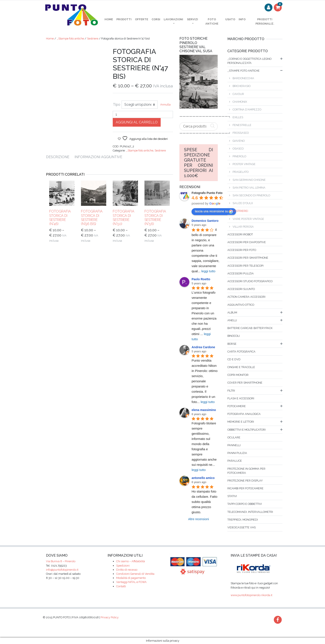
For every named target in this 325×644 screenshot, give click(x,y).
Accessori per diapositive (247, 242)
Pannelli (234, 445)
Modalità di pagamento (131, 578)
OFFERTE (142, 19)
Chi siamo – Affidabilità (131, 561)
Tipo (117, 105)
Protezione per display (245, 481)
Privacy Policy (110, 617)
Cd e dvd (234, 359)
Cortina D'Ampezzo (247, 109)
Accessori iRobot (240, 234)
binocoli (234, 336)
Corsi (156, 19)
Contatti (121, 586)
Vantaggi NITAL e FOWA (131, 582)
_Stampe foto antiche (70, 39)
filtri (231, 391)
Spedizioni (123, 566)
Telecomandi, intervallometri (250, 512)
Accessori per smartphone (248, 258)
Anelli (232, 320)
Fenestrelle (242, 125)
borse (232, 344)
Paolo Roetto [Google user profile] (201, 279)
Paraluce (235, 461)
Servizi (193, 19)
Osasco (238, 149)
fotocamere (237, 406)
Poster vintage (244, 164)
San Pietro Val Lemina (249, 188)
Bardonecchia (243, 78)
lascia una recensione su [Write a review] (214, 211)
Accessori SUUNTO (241, 289)
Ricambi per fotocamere (245, 488)
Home (50, 39)
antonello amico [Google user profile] (203, 478)
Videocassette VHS (242, 527)
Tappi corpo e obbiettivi (245, 504)
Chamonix (240, 102)
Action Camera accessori (246, 297)
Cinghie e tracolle (241, 367)
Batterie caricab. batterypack (250, 328)
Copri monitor (238, 375)
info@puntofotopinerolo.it (62, 570)
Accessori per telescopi (245, 266)
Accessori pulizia (241, 273)
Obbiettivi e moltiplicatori (247, 430)
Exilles (238, 117)
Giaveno (239, 141)
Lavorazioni (173, 19)
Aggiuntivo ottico (241, 305)
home (109, 19)
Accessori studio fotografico (250, 281)
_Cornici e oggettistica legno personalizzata (249, 61)
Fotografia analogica (244, 414)
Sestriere (93, 39)
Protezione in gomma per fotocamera (246, 471)
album (232, 313)
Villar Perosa (243, 227)
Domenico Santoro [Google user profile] (205, 221)
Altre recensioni (199, 519)
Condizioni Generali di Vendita (135, 574)
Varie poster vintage (248, 219)
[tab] (60, 157)
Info (242, 19)
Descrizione (58, 157)
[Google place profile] (207, 193)
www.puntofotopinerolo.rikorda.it (251, 595)
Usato (230, 19)
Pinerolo (239, 156)
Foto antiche (212, 21)
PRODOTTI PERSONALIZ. (265, 21)
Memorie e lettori (241, 422)
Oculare (234, 437)
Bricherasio (242, 86)
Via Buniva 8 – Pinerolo (61, 561)
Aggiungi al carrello (137, 122)
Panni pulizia (237, 453)
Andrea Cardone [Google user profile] (203, 347)
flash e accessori (241, 398)
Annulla (165, 105)
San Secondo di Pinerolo (251, 195)
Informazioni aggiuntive (98, 157)
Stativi (232, 496)
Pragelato (241, 172)
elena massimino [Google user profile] (204, 410)
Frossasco (241, 133)
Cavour (238, 94)
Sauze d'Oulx (243, 203)
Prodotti (124, 19)
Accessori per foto (242, 250)
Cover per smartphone (245, 383)
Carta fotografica (241, 352)
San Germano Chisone (249, 180)
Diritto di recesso (127, 570)
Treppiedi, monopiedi (243, 520)
